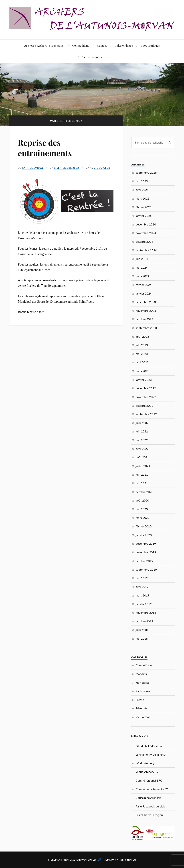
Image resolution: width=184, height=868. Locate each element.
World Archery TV (147, 772)
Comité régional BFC (149, 780)
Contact (102, 45)
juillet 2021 (143, 466)
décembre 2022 (146, 388)
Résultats (141, 708)
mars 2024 (143, 276)
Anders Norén (126, 860)
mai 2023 (142, 354)
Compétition (144, 665)
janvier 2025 (144, 216)
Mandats (141, 674)
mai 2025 (142, 181)
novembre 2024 (146, 233)
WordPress (89, 860)
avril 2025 (142, 190)
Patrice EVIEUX (33, 168)
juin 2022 (142, 431)
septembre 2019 (146, 569)
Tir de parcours (92, 57)
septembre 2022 (146, 414)
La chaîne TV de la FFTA (151, 754)
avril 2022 (142, 449)
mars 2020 (143, 518)
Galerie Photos (124, 45)
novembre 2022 (146, 397)
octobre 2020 (144, 492)
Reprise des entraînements (45, 148)
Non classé (143, 682)
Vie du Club (102, 168)
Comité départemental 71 (152, 789)
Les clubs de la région (149, 815)
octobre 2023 (144, 319)
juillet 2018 (143, 630)
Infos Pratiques (150, 45)
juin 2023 (142, 345)
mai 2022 (142, 440)
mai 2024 (142, 267)
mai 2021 (142, 483)
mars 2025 (143, 198)
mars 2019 (143, 595)
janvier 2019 (144, 604)
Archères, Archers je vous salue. (44, 45)
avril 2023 (142, 362)
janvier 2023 (144, 380)
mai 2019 (142, 578)
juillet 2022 (143, 423)
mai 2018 (142, 638)
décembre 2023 (146, 302)
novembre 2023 (146, 311)
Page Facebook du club (150, 806)
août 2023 (142, 336)
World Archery (145, 763)
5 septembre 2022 (67, 168)
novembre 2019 (146, 552)
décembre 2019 (146, 543)
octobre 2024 (144, 242)
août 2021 (142, 457)
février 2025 (144, 207)
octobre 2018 (144, 621)
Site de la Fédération (149, 746)
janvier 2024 (144, 293)
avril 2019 (142, 587)
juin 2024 (142, 259)
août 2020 (142, 500)
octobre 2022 (144, 406)
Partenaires (143, 691)
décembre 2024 (146, 224)
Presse (140, 700)
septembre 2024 (146, 250)
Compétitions (81, 45)
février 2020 (144, 526)
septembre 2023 (146, 328)
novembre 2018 (146, 613)
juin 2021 (142, 474)
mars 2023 (143, 371)
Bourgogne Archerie (148, 798)
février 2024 (144, 285)
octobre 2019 (144, 561)
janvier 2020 (144, 535)
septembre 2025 (146, 172)
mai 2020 (142, 509)
